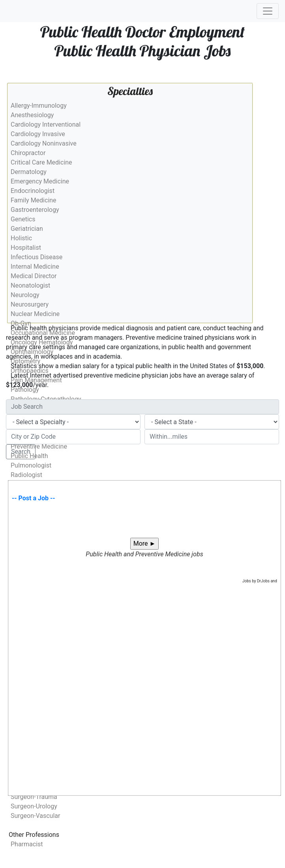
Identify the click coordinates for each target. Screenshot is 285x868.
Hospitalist (26, 248)
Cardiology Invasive (38, 134)
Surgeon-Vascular (35, 816)
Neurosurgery (30, 304)
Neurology (25, 295)
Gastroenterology (35, 210)
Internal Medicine (35, 267)
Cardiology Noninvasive (44, 143)
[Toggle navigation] (268, 11)
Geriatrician (27, 229)
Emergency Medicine (40, 181)
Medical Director (34, 276)
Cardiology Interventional (46, 124)
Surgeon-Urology (34, 806)
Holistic (21, 238)
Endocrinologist (33, 191)
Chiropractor (28, 153)
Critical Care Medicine (41, 162)
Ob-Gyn (21, 323)
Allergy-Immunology (39, 106)
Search (21, 452)
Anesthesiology (32, 115)
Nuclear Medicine (35, 314)
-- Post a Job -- (34, 498)
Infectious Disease (37, 257)
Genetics (23, 219)
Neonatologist (30, 285)
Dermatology (29, 172)
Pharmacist (27, 844)
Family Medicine (34, 200)
